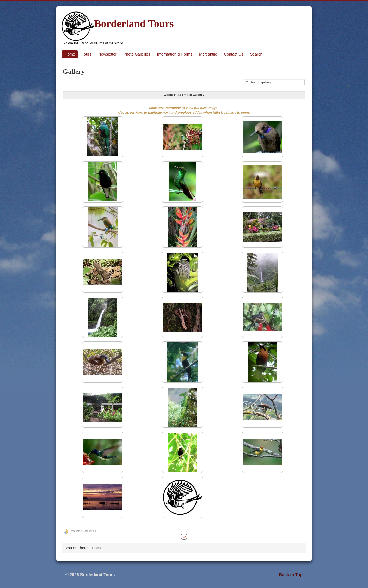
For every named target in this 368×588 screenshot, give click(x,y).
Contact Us (234, 54)
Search (256, 54)
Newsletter (108, 54)
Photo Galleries (137, 54)
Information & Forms (175, 54)
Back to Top (291, 575)
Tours (87, 54)
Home (70, 54)
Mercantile (208, 54)
